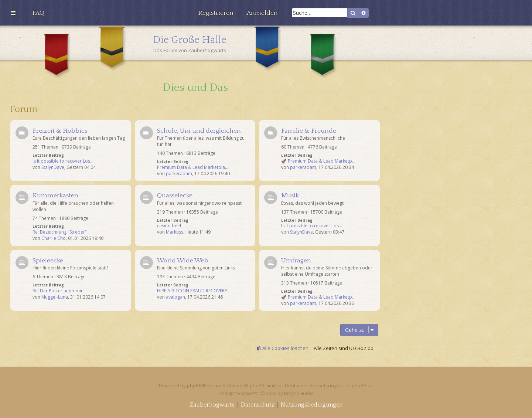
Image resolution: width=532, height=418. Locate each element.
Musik (290, 196)
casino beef (169, 226)
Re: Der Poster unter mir (58, 291)
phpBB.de (363, 385)
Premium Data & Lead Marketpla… (193, 167)
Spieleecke (48, 261)
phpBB (194, 385)
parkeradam (179, 174)
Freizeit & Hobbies (60, 131)
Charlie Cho (54, 238)
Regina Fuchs (299, 393)
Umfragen (296, 261)
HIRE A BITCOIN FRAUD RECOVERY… (194, 291)
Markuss (175, 232)
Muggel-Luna (55, 297)
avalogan (175, 297)
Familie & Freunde (309, 131)
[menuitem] (38, 13)
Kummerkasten (55, 196)
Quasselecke (175, 196)
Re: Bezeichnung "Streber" (60, 232)
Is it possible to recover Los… (63, 161)
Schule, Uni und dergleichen (199, 131)
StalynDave (53, 167)
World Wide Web (183, 261)
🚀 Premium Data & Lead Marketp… (318, 161)
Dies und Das (195, 88)
